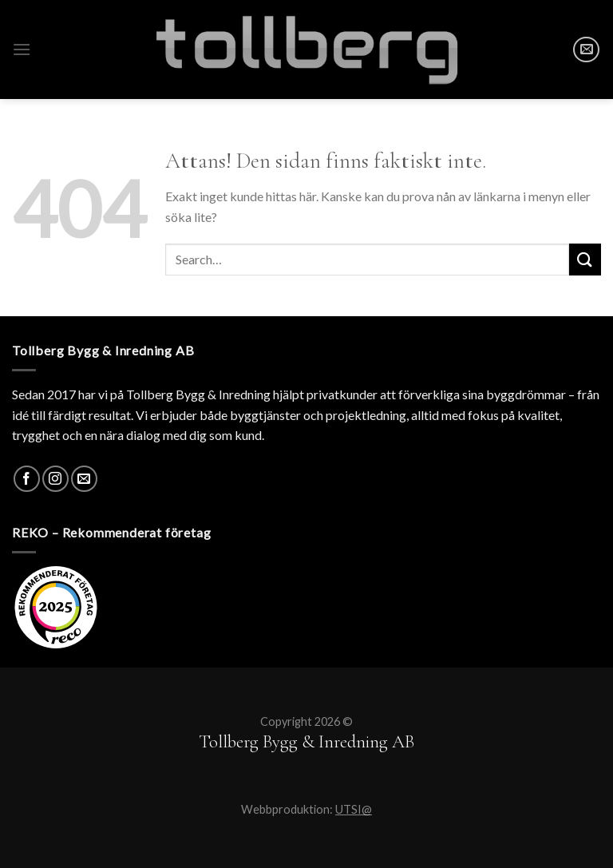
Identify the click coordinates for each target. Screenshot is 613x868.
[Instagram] (55, 479)
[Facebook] (27, 479)
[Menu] (22, 49)
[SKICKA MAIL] (586, 50)
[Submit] (585, 259)
